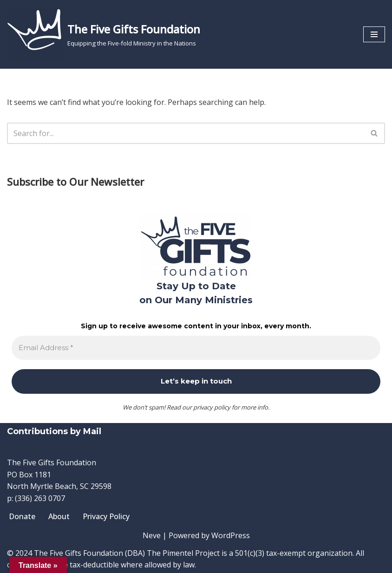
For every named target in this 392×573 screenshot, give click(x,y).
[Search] (186, 133)
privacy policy (212, 407)
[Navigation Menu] (374, 34)
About (59, 516)
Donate (22, 516)
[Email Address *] (196, 348)
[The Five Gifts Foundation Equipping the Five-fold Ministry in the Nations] (104, 34)
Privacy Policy (106, 516)
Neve (152, 535)
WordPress (231, 535)
